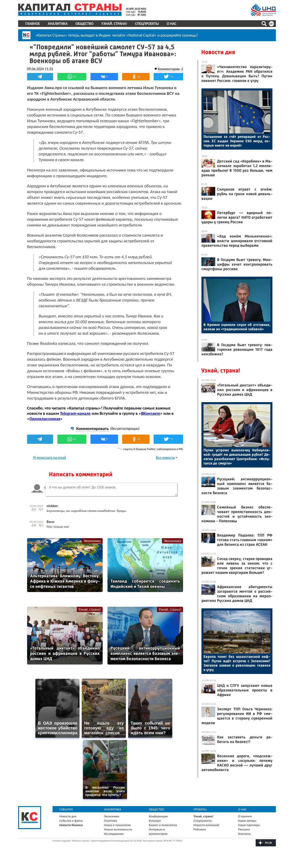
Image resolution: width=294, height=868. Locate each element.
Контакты (244, 839)
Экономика (92, 546)
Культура (155, 826)
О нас (172, 24)
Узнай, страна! (114, 24)
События (66, 814)
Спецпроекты (147, 24)
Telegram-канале (76, 419)
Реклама (244, 834)
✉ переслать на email (50, 463)
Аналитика (58, 24)
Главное (33, 24)
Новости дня (218, 52)
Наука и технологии (118, 830)
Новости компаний (206, 830)
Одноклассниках (45, 424)
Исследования (114, 839)
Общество (85, 24)
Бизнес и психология (163, 830)
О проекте (245, 821)
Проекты (200, 814)
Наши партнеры (249, 830)
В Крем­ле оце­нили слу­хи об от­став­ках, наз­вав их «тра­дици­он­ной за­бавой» (237, 327)
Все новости (165, 463)
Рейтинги (200, 834)
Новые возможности (118, 834)
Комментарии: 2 (170, 69)
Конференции (158, 821)
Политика (111, 826)
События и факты (71, 826)
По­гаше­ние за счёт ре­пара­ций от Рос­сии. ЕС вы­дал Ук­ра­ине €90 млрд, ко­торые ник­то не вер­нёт (237, 141)
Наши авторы (247, 826)
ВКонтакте (151, 419)
